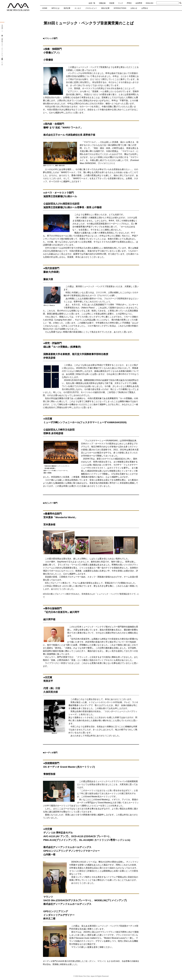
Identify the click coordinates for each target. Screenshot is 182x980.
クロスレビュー (91, 8)
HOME (45, 8)
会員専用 (139, 3)
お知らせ (134, 8)
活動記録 (102, 3)
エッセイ (78, 8)
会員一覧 (92, 3)
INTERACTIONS (120, 8)
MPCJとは (55, 8)
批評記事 (67, 8)
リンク (121, 3)
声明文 (129, 3)
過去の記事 (105, 8)
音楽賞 (112, 3)
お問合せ (145, 8)
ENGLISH (150, 3)
